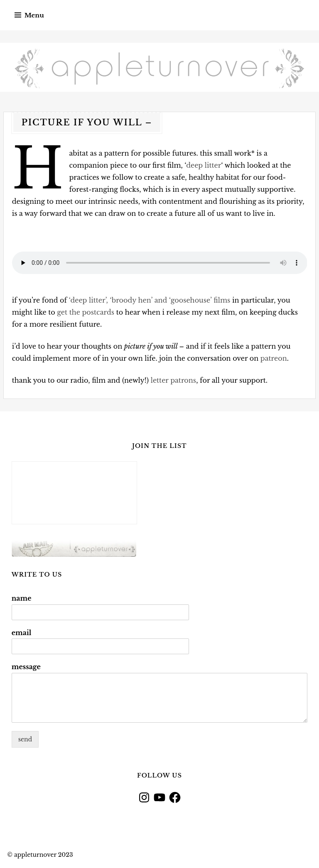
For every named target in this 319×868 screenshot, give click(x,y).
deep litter (204, 165)
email (22, 633)
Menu (34, 15)
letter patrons (173, 380)
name (22, 598)
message (26, 667)
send (25, 739)
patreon (274, 358)
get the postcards (86, 312)
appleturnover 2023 (44, 855)
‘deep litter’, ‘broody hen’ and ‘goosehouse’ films (150, 300)
